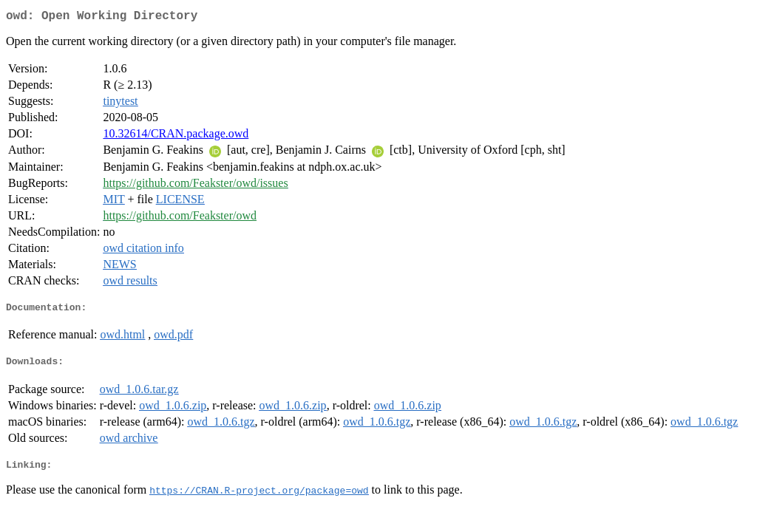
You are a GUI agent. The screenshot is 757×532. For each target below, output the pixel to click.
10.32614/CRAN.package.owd (176, 136)
